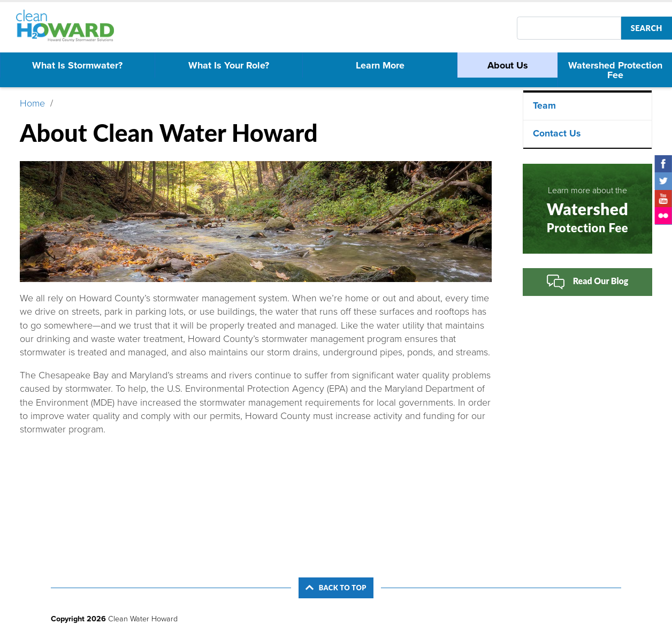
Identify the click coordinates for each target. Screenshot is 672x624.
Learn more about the (587, 210)
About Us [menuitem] (508, 65)
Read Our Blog (588, 282)
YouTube (663, 199)
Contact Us (557, 134)
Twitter (663, 181)
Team (544, 106)
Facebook (663, 164)
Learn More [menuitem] (380, 65)
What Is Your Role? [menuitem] (229, 65)
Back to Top (336, 588)
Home (32, 103)
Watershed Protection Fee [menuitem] (615, 70)
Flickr (663, 216)
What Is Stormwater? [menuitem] (77, 65)
